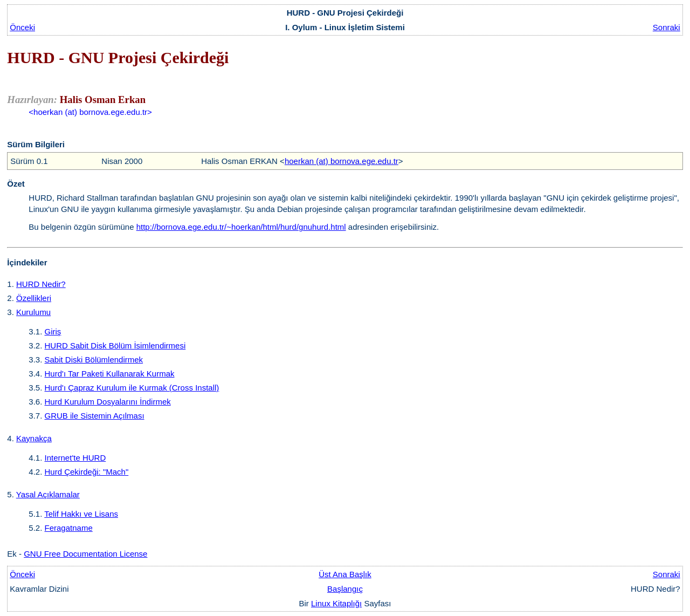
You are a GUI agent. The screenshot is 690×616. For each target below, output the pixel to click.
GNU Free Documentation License (85, 554)
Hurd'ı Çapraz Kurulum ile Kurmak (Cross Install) (132, 388)
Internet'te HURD (75, 458)
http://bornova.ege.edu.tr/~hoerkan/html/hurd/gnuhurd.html (241, 227)
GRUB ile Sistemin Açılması (95, 416)
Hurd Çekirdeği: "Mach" (87, 472)
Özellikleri (34, 298)
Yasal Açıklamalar (48, 494)
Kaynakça (34, 438)
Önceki (22, 27)
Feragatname (69, 528)
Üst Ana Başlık (345, 574)
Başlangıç (345, 589)
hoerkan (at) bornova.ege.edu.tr (341, 161)
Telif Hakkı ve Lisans (81, 514)
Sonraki (667, 27)
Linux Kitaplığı (336, 603)
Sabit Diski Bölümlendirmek (94, 360)
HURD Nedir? (41, 284)
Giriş (53, 331)
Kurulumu (33, 312)
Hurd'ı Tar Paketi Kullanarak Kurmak (110, 374)
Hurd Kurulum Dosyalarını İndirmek (108, 402)
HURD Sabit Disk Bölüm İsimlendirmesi (115, 345)
